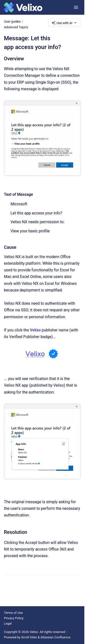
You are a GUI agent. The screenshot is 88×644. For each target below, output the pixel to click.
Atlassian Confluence (55, 637)
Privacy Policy (14, 618)
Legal (8, 624)
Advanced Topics (16, 27)
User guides (12, 21)
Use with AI (64, 23)
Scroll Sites (29, 637)
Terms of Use (13, 613)
